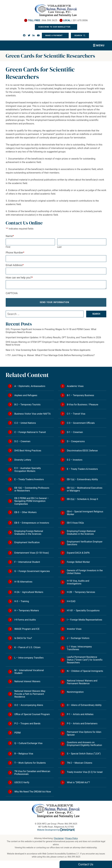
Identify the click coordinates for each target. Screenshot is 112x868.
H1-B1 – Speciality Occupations (83, 611)
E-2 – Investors (75, 460)
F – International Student (27, 562)
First (8, 247)
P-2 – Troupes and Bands (27, 724)
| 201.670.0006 (75, 20)
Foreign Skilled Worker (78, 562)
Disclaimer (59, 838)
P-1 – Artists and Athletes (80, 714)
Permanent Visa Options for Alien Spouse (84, 733)
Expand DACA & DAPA (78, 553)
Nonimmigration (75, 692)
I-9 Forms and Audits (25, 620)
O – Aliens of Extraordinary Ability (84, 705)
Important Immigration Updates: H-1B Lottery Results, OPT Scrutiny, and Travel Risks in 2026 (53, 337)
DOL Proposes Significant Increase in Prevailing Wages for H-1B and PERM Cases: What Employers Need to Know (51, 331)
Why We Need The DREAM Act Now (33, 792)
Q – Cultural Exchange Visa (28, 743)
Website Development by (56, 830)
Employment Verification (27, 542)
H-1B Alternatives (23, 582)
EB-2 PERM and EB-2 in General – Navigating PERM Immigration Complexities (32, 501)
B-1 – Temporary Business (80, 395)
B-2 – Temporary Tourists (27, 405)
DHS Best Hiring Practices (28, 451)
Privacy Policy (71, 838)
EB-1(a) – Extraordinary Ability (82, 479)
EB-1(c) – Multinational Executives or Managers (85, 489)
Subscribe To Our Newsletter (55, 27)
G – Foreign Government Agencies (32, 571)
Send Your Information (55, 302)
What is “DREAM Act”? (78, 782)
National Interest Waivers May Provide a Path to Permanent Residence (30, 694)
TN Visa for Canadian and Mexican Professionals (32, 773)
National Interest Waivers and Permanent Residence (82, 682)
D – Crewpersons (76, 441)
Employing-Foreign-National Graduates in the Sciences (29, 533)
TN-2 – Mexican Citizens (79, 763)
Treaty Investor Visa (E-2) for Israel (85, 772)
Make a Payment (54, 36)
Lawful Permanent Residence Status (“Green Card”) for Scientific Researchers (85, 660)
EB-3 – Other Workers (25, 512)
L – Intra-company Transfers (29, 658)
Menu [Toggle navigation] (100, 45)
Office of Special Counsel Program (32, 714)
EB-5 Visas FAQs (75, 523)
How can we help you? (19, 278)
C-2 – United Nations (25, 423)
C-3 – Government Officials (81, 423)
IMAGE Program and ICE (27, 629)
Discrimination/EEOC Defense (82, 451)
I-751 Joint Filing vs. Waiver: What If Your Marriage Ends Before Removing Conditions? (50, 355)
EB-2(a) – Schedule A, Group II (82, 499)
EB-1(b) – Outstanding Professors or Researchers (32, 489)
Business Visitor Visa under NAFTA (32, 414)
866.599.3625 (74, 857)
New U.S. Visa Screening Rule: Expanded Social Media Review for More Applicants (48, 350)
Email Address (15, 265)
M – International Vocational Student (29, 672)
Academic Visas (75, 386)
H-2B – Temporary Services (81, 592)
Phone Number (15, 253)
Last (59, 247)
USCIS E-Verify (22, 782)
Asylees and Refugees (26, 395)
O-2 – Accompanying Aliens (29, 705)
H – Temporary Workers (27, 611)
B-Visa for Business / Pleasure (82, 405)
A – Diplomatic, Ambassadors (30, 386)
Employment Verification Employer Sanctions (85, 543)
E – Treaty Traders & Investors (82, 469)
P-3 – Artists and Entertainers (82, 724)
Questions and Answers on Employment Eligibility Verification (84, 744)
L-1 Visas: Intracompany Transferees (79, 648)
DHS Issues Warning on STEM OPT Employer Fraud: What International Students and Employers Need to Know (55, 343)
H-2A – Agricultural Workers (29, 592)
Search (79, 36)
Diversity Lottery (23, 460)
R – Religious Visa (24, 754)
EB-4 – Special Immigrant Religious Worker (85, 513)
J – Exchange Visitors (78, 638)
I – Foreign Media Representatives (84, 620)
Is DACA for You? (23, 638)
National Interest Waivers (27, 681)
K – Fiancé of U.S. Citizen (27, 647)
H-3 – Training (22, 601)
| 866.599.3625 (43, 20)
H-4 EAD (71, 601)
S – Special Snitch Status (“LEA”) (84, 754)
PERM (17, 733)
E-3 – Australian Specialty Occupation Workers (27, 470)
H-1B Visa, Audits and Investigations (78, 582)
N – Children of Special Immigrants (85, 671)
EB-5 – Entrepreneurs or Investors (32, 523)
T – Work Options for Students (30, 763)
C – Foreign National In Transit (30, 432)
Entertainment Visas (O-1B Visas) (32, 553)
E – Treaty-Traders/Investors (29, 479)
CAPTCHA (12, 293)
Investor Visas (74, 629)
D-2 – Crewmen (22, 441)
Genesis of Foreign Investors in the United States (85, 572)
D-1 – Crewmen (75, 432)
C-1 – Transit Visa (76, 414)
